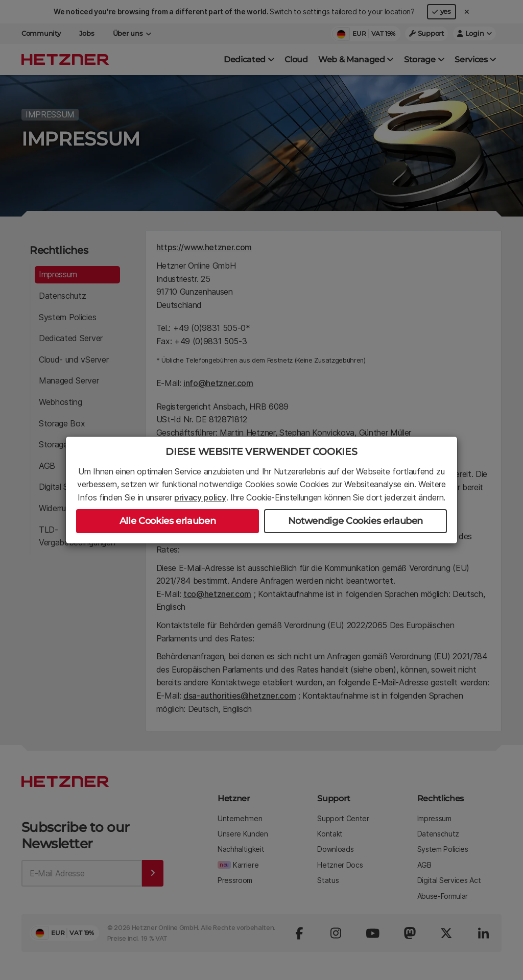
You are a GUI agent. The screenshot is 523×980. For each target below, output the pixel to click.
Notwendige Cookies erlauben (355, 521)
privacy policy (200, 497)
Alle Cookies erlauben (168, 521)
